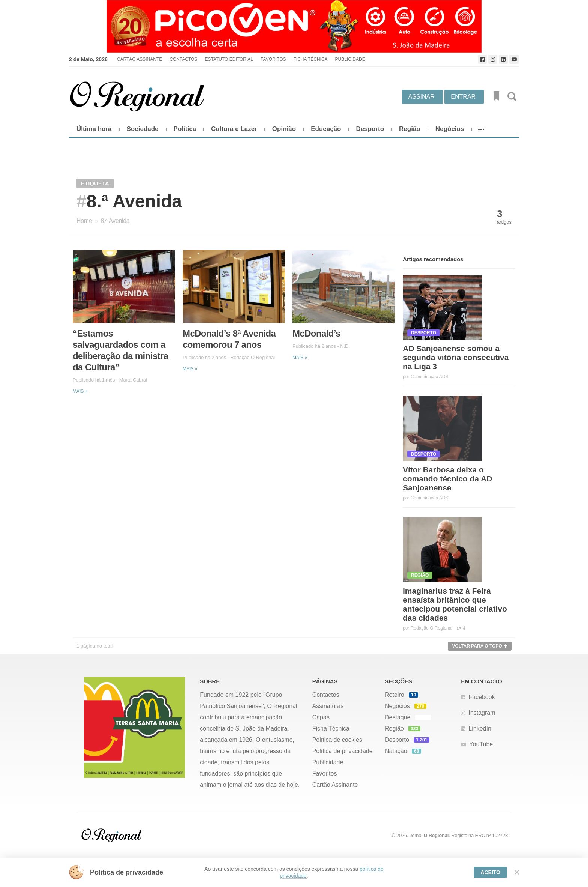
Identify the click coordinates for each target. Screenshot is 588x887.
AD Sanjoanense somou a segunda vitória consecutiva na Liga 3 (456, 357)
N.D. (345, 346)
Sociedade (143, 129)
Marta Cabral (133, 380)
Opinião (284, 129)
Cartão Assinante (139, 59)
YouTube (481, 744)
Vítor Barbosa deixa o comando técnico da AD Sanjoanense (447, 479)
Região (410, 129)
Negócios (450, 129)
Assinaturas (328, 706)
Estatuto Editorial (229, 59)
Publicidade (350, 59)
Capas (321, 717)
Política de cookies (337, 740)
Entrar (463, 97)
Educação (326, 129)
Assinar (421, 97)
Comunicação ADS (430, 377)
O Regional (436, 835)
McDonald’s (316, 333)
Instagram (482, 713)
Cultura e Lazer (234, 129)
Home (84, 221)
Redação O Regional (253, 357)
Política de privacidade (343, 751)
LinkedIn (480, 728)
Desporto (370, 129)
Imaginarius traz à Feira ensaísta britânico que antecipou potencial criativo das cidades (455, 604)
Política (185, 129)
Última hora (94, 129)
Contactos (183, 59)
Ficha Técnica (310, 59)
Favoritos (273, 59)
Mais (80, 391)
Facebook (481, 697)
